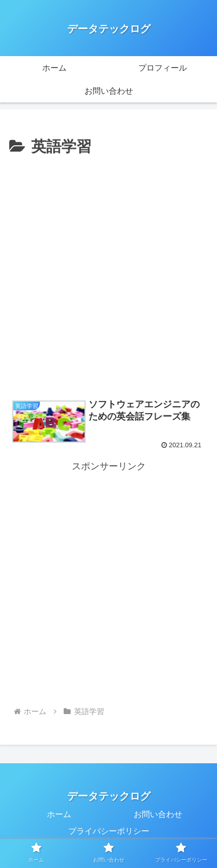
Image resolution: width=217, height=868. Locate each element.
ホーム (59, 814)
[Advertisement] (108, 275)
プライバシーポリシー (109, 831)
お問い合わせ (158, 814)
